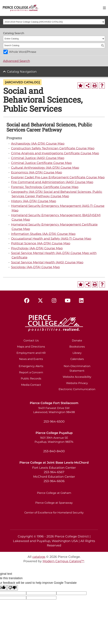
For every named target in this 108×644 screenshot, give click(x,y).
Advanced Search (17, 61)
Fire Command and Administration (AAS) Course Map (52, 182)
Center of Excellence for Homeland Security (54, 513)
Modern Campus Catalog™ (63, 561)
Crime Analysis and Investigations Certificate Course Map (55, 153)
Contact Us (31, 340)
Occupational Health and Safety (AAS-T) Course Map (51, 239)
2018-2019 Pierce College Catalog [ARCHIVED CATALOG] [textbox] (34, 22)
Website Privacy (77, 383)
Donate (77, 340)
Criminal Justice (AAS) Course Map (38, 158)
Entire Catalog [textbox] (12, 39)
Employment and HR (31, 353)
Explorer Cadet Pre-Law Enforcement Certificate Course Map (58, 177)
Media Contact (31, 385)
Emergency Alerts (31, 366)
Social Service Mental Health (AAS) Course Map (47, 262)
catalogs (39, 557)
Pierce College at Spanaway (54, 503)
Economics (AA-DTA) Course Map (37, 172)
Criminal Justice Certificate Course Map (41, 163)
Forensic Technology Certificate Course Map (45, 187)
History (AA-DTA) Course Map (34, 201)
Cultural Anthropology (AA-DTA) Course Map (45, 168)
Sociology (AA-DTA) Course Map (35, 267)
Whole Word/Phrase (23, 52)
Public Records (31, 379)
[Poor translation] (12, 588)
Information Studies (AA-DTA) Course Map (43, 234)
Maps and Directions (31, 347)
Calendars (77, 359)
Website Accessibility (77, 377)
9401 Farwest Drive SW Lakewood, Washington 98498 (54, 410)
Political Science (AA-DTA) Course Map (41, 243)
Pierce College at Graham (54, 493)
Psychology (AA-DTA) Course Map (37, 248)
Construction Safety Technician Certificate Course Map (53, 148)
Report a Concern (31, 372)
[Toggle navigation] (104, 8)
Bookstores (77, 347)
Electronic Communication (77, 389)
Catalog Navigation (22, 72)
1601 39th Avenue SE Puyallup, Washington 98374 (54, 440)
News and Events (31, 359)
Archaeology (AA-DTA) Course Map (38, 143)
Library (77, 353)
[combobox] (54, 22)
